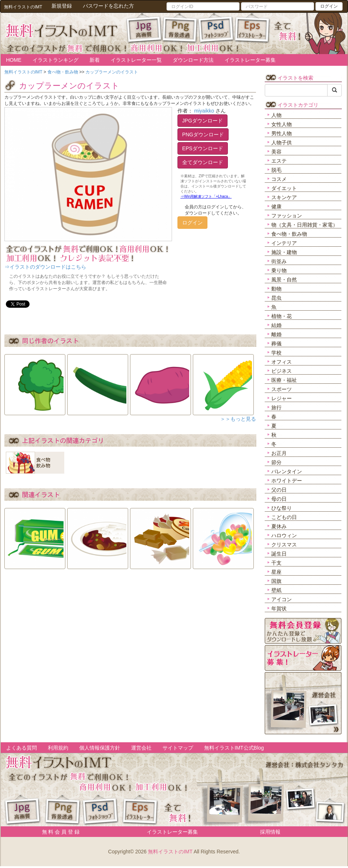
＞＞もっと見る (238, 419)
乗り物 (279, 270)
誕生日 (279, 554)
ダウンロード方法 (193, 60)
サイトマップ (178, 748)
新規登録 (62, 6)
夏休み (279, 526)
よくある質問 (22, 748)
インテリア (284, 243)
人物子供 (282, 143)
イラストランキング (56, 60)
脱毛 (276, 170)
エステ (279, 161)
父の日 (279, 490)
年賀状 (279, 609)
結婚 (276, 325)
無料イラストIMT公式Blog (234, 748)
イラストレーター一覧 (136, 60)
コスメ (279, 179)
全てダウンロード (203, 162)
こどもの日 (284, 517)
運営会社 (141, 748)
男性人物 (282, 133)
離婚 (276, 334)
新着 (95, 60)
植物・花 (282, 316)
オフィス (282, 362)
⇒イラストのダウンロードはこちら (45, 267)
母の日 (279, 499)
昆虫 (276, 298)
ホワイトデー (287, 481)
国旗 (276, 581)
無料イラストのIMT (170, 852)
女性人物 (282, 124)
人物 (276, 115)
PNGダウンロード (203, 134)
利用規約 (58, 748)
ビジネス (282, 371)
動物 (276, 289)
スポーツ (282, 389)
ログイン (329, 6)
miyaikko (204, 111)
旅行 (276, 408)
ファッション (287, 216)
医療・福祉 (284, 380)
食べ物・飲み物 (289, 234)
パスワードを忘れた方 (108, 6)
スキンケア (284, 197)
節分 (276, 462)
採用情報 (270, 832)
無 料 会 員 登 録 (58, 832)
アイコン (282, 599)
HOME (14, 60)
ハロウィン (284, 535)
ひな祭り (282, 508)
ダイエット (284, 188)
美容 (276, 152)
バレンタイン (287, 471)
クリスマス (284, 545)
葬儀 (276, 344)
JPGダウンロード (202, 121)
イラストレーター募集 (250, 60)
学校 (276, 353)
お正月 (279, 453)
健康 (276, 206)
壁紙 (276, 590)
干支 (276, 563)
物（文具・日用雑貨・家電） (305, 225)
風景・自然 (284, 280)
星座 (276, 572)
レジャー (282, 398)
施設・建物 (284, 252)
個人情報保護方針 (100, 748)
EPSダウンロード (203, 148)
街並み (279, 261)
